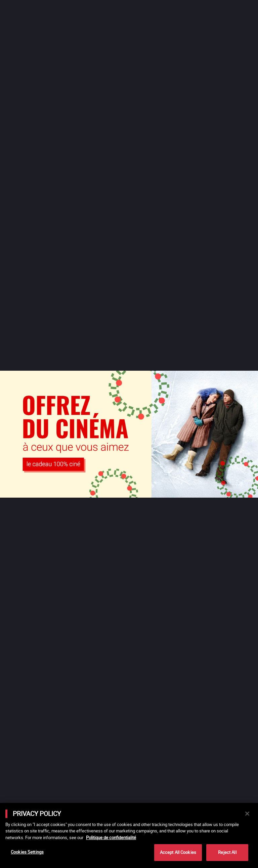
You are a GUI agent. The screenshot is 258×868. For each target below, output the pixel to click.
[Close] (247, 814)
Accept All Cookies (178, 852)
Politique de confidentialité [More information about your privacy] (111, 837)
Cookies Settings (27, 852)
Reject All (227, 852)
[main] (129, 835)
